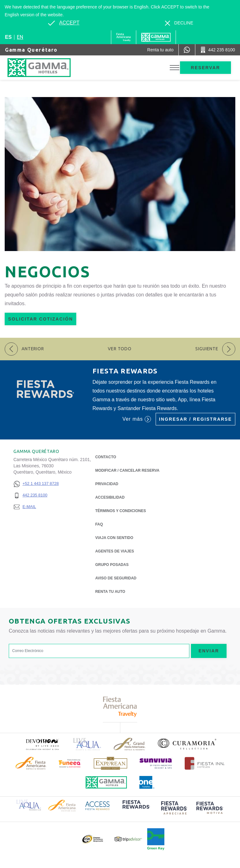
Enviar (209, 651)
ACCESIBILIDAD (110, 497)
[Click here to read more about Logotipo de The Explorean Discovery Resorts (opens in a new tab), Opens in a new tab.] (110, 763)
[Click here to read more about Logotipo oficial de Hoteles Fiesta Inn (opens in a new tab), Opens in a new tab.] (205, 763)
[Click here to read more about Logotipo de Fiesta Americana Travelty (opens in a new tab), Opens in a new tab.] (120, 707)
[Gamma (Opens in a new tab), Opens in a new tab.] (124, 37)
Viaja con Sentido (114, 538)
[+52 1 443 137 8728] (36, 484)
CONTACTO (106, 457)
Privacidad (107, 483)
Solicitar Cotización (40, 319)
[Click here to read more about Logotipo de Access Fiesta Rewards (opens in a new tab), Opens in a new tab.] (97, 805)
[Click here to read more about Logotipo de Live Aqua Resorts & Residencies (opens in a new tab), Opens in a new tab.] (87, 744)
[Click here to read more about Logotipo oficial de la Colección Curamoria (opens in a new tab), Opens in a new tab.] (187, 744)
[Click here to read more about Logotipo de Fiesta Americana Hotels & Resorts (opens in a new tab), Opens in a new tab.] (31, 763)
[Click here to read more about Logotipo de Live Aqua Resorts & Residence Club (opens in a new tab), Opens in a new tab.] (29, 805)
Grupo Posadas (112, 565)
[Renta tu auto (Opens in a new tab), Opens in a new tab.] (160, 50)
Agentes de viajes (115, 551)
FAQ (99, 524)
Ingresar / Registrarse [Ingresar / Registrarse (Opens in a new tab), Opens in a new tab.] (195, 419)
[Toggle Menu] (175, 68)
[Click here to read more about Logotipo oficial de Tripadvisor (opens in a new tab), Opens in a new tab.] (128, 839)
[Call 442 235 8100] (218, 50)
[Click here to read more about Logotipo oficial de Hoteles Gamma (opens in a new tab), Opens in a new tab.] (106, 782)
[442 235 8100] (36, 495)
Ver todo (120, 349)
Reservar (205, 68)
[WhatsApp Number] (187, 50)
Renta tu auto (110, 591)
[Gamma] (156, 37)
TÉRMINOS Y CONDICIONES (121, 511)
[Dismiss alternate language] (179, 23)
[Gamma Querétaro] (45, 68)
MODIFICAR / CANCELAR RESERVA (127, 470)
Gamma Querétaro (31, 50)
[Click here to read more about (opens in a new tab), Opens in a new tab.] (42, 744)
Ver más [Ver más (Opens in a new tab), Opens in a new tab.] (137, 419)
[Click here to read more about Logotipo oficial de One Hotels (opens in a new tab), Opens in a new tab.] (147, 782)
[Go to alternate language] (64, 23)
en (20, 37)
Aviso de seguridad (116, 578)
